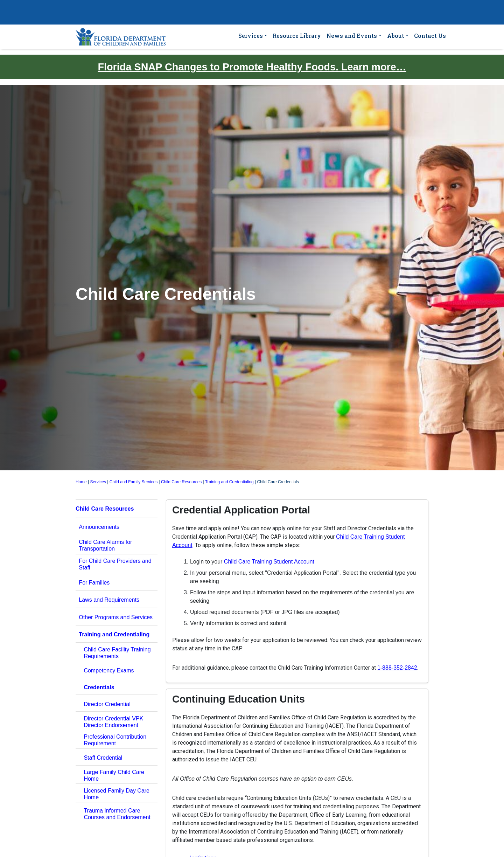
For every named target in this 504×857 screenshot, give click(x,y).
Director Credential (107, 704)
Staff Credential (103, 758)
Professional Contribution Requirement (115, 740)
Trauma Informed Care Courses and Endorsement (117, 814)
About (396, 36)
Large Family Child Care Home (114, 775)
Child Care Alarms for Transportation (105, 545)
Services (251, 36)
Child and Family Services (134, 482)
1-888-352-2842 (397, 668)
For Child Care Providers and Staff (115, 564)
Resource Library (297, 36)
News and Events (352, 36)
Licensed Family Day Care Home (117, 794)
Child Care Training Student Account (269, 562)
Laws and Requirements (109, 600)
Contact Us (430, 36)
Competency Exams (109, 671)
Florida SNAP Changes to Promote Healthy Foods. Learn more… (252, 67)
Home (81, 482)
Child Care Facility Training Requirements (117, 653)
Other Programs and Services (116, 617)
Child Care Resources (181, 482)
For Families (94, 583)
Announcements (99, 527)
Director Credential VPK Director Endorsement (113, 722)
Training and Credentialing (229, 482)
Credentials (99, 687)
